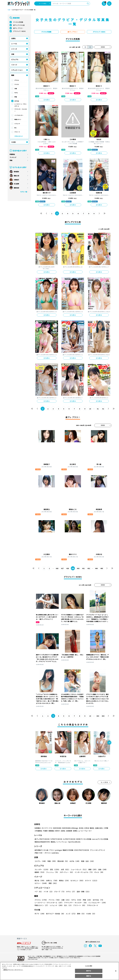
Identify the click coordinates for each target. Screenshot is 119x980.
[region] (60, 971)
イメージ (14, 65)
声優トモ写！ (39, 853)
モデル (16, 93)
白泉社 (63, 831)
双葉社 (75, 831)
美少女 (40, 880)
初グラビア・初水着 (55, 914)
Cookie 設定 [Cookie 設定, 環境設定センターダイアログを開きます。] (89, 966)
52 (103, 409)
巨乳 (55, 869)
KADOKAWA (57, 828)
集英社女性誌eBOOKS (42, 842)
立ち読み (47, 100)
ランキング (13, 157)
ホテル (71, 892)
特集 (11, 160)
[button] (109, 743)
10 (90, 409)
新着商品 (12, 154)
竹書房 (45, 831)
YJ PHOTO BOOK (56, 839)
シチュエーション (17, 70)
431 (83, 568)
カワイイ (91, 880)
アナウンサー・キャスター (21, 110)
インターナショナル (84, 872)
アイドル (17, 84)
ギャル (99, 872)
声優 (16, 97)
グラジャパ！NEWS (19, 31)
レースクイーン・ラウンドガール (20, 105)
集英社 (92, 828)
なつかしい (77, 880)
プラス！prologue (55, 850)
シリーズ (14, 49)
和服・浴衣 (87, 861)
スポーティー (66, 872)
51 (98, 409)
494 (96, 568)
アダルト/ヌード (19, 136)
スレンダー (42, 869)
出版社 (13, 38)
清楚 (39, 883)
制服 (52, 861)
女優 (16, 89)
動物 (81, 914)
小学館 (105, 828)
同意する (89, 976)
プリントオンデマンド (97, 850)
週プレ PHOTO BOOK (42, 839)
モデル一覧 (23, 192)
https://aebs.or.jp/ (32, 959)
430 (78, 568)
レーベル (14, 44)
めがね (74, 861)
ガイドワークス (47, 828)
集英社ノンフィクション (59, 842)
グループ (60, 892)
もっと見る (104, 782)
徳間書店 (51, 831)
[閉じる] (116, 971)
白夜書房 (69, 831)
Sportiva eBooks (74, 842)
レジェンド (17, 124)
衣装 (13, 54)
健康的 (40, 872)
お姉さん (52, 880)
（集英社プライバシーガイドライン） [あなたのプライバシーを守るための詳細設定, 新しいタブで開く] (13, 970)
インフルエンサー (19, 115)
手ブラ (40, 914)
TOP (9, 10)
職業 (13, 75)
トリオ (48, 892)
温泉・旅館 (83, 892)
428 (68, 568)
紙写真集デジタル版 (41, 850)
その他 (13, 142)
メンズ (71, 914)
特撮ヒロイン (18, 119)
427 (62, 568)
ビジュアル (15, 59)
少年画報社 (38, 831)
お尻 (65, 869)
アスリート (17, 132)
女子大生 (17, 101)
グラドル (17, 80)
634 (103, 716)
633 (98, 716)
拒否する (89, 971)
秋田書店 (38, 828)
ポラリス (48, 853)
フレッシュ (52, 872)
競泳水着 (63, 861)
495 (102, 568)
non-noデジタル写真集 (99, 839)
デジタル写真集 (18, 22)
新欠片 (58, 831)
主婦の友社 (99, 828)
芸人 (16, 128)
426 (57, 568)
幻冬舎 (86, 828)
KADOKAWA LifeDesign (70, 828)
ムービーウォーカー (85, 831)
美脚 (92, 869)
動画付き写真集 (68, 850)
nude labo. (55, 853)
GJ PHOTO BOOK (68, 839)
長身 (102, 869)
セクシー (104, 880)
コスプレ (41, 861)
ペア (39, 892)
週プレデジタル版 (19, 25)
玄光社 (81, 828)
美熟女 (64, 880)
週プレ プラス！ (18, 28)
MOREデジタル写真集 (82, 839)
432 (89, 568)
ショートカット (78, 869)
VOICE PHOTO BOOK (81, 850)
